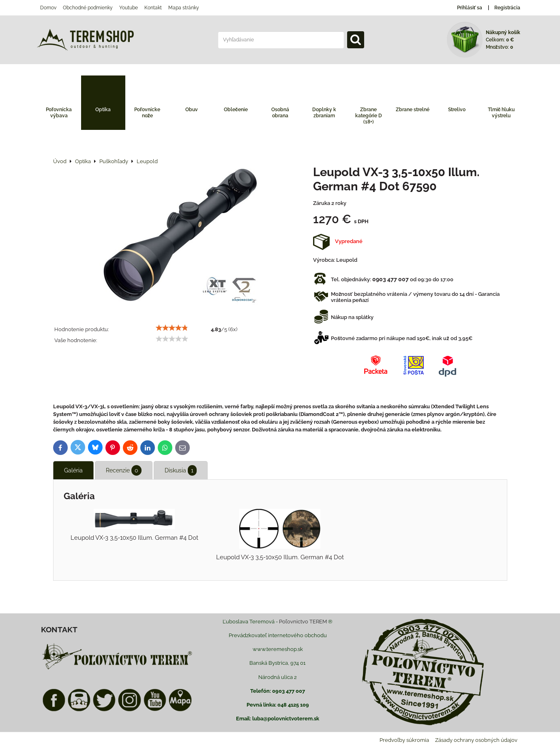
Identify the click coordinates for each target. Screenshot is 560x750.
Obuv (192, 110)
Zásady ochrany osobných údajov (476, 740)
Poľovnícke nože (147, 113)
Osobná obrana (280, 113)
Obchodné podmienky (88, 8)
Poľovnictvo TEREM (303, 622)
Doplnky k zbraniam (324, 113)
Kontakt (153, 8)
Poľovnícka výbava (59, 113)
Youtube (129, 8)
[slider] (172, 328)
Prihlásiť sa (470, 8)
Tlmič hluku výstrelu (501, 113)
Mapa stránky (184, 8)
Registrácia (507, 8)
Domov (48, 8)
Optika (103, 110)
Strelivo (457, 110)
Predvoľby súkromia (404, 740)
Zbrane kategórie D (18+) (369, 116)
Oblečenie (236, 110)
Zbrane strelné (413, 110)
